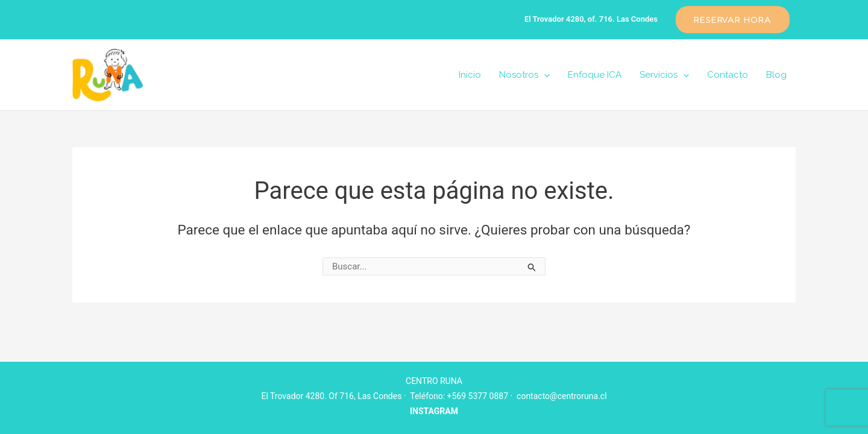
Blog (776, 75)
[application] (544, 75)
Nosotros (524, 75)
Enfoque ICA (595, 75)
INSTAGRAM (434, 411)
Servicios (664, 75)
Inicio (470, 75)
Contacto (728, 75)
